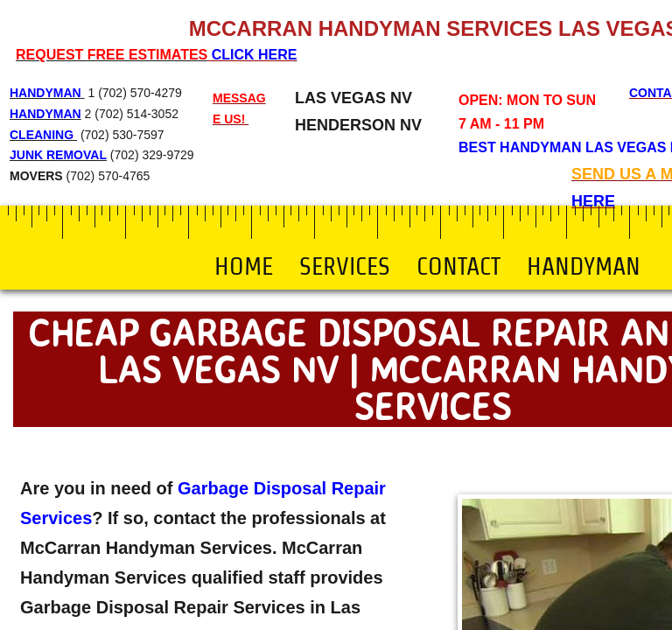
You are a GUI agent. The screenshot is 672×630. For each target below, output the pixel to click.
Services (345, 266)
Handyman (584, 266)
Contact (458, 266)
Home (244, 266)
